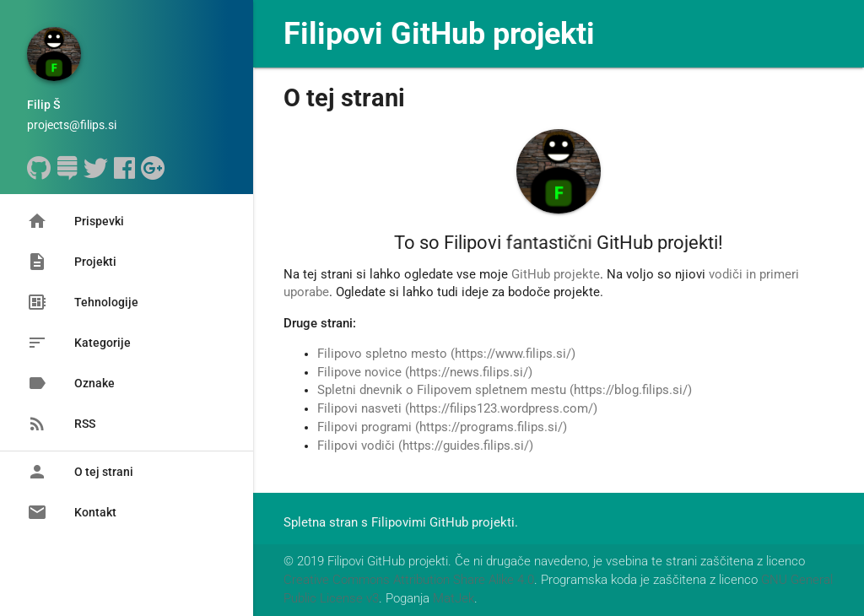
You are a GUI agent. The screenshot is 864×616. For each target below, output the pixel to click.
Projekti (72, 262)
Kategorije (79, 343)
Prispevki (76, 221)
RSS (61, 424)
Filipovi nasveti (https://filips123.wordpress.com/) (457, 409)
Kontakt (72, 512)
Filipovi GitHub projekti (439, 34)
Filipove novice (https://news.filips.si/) (425, 373)
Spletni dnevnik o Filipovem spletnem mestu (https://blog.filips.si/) (505, 390)
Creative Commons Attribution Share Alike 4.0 (409, 580)
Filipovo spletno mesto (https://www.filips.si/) (446, 354)
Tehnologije (83, 302)
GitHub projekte (556, 275)
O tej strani (80, 472)
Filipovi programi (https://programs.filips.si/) (442, 427)
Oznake (71, 383)
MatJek (454, 599)
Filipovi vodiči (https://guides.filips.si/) (425, 446)
